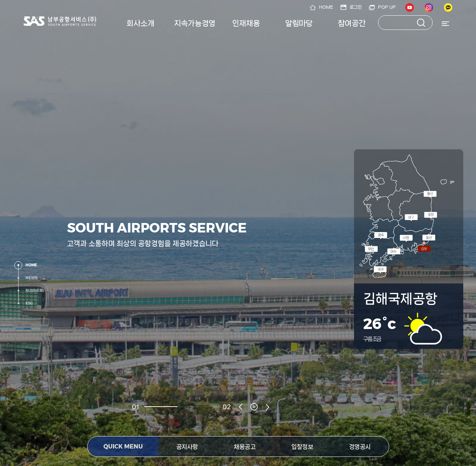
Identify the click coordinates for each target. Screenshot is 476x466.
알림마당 (299, 23)
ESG (29, 303)
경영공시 (360, 447)
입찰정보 (302, 447)
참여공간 (352, 23)
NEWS (31, 278)
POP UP (387, 7)
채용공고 (245, 447)
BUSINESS (35, 291)
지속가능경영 (195, 23)
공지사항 (187, 447)
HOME (326, 7)
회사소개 (141, 23)
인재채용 (246, 23)
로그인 (356, 7)
